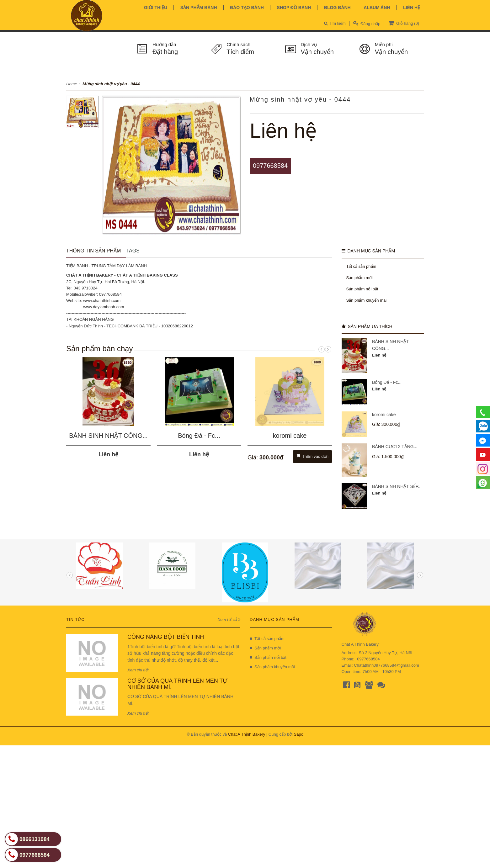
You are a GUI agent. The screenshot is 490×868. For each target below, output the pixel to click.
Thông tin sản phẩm (93, 251)
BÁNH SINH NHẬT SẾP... (397, 486)
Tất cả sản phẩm (361, 266)
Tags (133, 251)
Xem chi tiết (138, 670)
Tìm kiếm (335, 23)
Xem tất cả (229, 619)
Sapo (299, 734)
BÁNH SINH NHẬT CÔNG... (108, 436)
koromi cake (290, 436)
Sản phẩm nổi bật (362, 289)
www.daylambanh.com (104, 307)
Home (72, 84)
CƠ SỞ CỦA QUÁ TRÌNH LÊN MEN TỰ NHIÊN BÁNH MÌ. (177, 684)
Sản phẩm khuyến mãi (367, 300)
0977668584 (270, 166)
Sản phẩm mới (360, 278)
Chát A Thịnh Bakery (247, 734)
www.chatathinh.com (102, 301)
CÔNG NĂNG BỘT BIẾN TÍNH (166, 637)
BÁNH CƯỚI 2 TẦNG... (395, 447)
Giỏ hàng (403, 23)
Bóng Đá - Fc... (199, 436)
